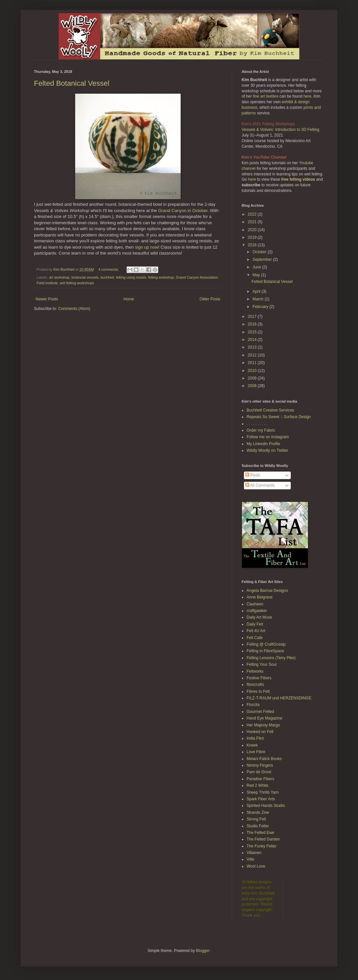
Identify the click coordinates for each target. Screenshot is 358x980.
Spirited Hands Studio (266, 806)
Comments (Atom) (74, 309)
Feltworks (255, 671)
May (257, 275)
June (257, 267)
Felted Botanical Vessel (72, 83)
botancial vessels (85, 277)
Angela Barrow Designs (267, 591)
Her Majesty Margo (263, 725)
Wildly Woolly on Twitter (267, 450)
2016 (253, 324)
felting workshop (161, 277)
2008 (253, 386)
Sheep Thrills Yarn (263, 792)
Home (129, 299)
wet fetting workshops (77, 283)
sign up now (146, 247)
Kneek (252, 745)
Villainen (254, 853)
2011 (253, 363)
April (257, 291)
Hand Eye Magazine (264, 718)
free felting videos (298, 179)
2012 (253, 355)
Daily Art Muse (259, 617)
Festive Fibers (259, 678)
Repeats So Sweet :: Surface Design (279, 417)
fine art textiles (266, 96)
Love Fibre (256, 752)
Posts (253, 475)
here (307, 96)
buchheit (107, 277)
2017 (253, 317)
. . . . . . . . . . (257, 424)
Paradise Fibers (260, 779)
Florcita (253, 705)
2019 (253, 237)
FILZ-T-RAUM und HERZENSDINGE (279, 698)
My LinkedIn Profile (263, 444)
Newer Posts (47, 299)
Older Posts (210, 299)
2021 (253, 222)
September (263, 260)
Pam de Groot (259, 772)
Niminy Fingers (260, 765)
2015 (253, 332)
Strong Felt (256, 819)
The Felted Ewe (260, 833)
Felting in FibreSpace (265, 651)
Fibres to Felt (258, 691)
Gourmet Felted (260, 712)
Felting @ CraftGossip (266, 644)
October (260, 252)
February (261, 307)
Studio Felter (258, 826)
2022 (253, 214)
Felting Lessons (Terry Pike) (271, 658)
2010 (253, 371)
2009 (253, 378)
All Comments (260, 485)
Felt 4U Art (256, 631)
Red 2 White (257, 785)
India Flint (255, 738)
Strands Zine (258, 812)
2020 (253, 230)
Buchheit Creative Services (270, 410)
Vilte (250, 859)
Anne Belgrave (260, 597)
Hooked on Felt (260, 732)
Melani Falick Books (264, 759)
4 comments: (109, 269)
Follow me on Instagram (268, 437)
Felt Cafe (255, 638)
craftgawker (257, 611)
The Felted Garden (263, 839)
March (259, 299)
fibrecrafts (255, 685)
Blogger (203, 951)
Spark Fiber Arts (261, 799)
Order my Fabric (261, 430)
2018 (253, 245)
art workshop (59, 277)
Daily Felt (255, 624)
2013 (253, 347)
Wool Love (256, 866)
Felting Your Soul (262, 664)
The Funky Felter (262, 846)
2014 (253, 340)
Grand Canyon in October (183, 211)
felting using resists (131, 277)
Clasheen (255, 604)
